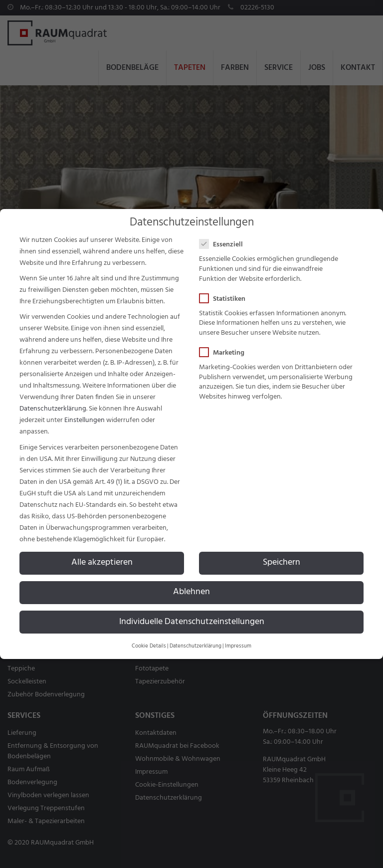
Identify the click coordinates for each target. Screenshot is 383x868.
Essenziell (224, 245)
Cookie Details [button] (149, 646)
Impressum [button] (238, 646)
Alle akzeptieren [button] (102, 563)
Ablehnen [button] (191, 592)
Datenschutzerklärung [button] (195, 646)
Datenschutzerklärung (53, 409)
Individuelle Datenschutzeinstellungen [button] (192, 622)
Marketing (225, 353)
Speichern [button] (282, 563)
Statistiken (225, 299)
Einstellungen (85, 420)
